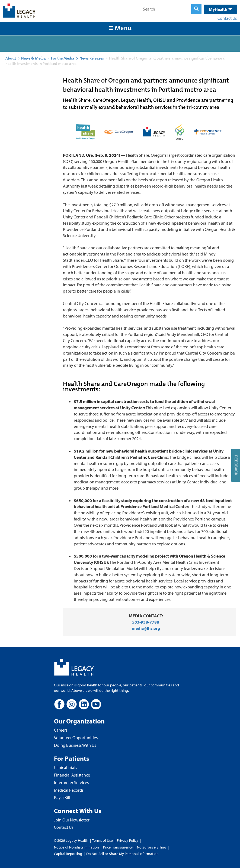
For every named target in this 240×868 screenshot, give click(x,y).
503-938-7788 (146, 622)
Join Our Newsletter (72, 820)
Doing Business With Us (75, 745)
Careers (61, 730)
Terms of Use (103, 840)
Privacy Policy (128, 840)
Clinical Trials (65, 767)
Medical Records (69, 790)
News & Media (33, 58)
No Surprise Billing (152, 847)
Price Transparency (118, 847)
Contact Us (227, 18)
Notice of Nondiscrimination (76, 847)
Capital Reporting (68, 854)
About (11, 58)
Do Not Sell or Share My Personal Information (122, 854)
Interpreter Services (71, 782)
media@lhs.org (146, 628)
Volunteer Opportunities (76, 738)
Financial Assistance (72, 775)
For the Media (63, 58)
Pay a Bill (62, 797)
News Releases (92, 58)
